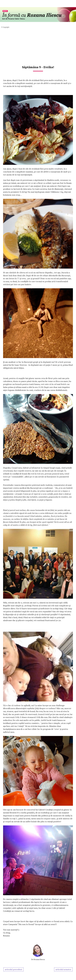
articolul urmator (63, 969)
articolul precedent (14, 969)
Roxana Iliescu (39, 959)
